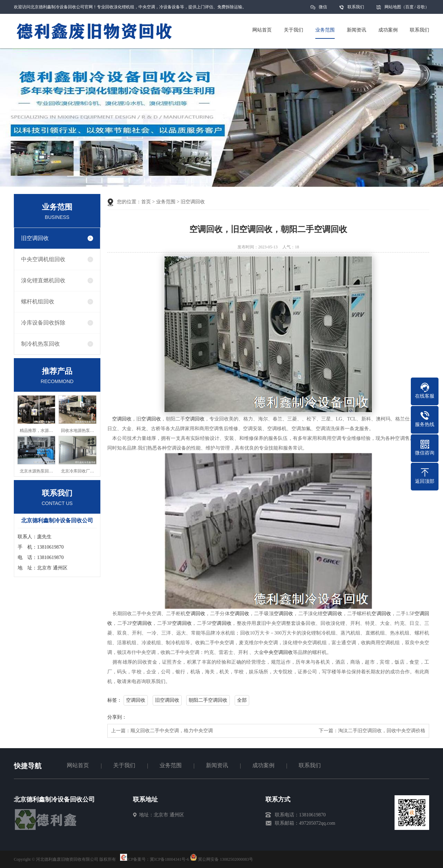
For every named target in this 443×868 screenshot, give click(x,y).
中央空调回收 (278, 652)
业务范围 (166, 202)
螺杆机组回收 (38, 302)
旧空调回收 (35, 238)
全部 (242, 700)
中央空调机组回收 (43, 259)
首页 (146, 202)
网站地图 (393, 7)
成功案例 (263, 765)
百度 (409, 7)
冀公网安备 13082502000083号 (225, 859)
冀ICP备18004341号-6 (169, 859)
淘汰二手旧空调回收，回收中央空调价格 (382, 731)
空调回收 (122, 419)
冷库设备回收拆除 (43, 323)
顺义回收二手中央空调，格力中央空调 (172, 731)
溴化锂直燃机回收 (43, 280)
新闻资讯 (217, 765)
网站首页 (78, 765)
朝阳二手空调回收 (208, 700)
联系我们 (356, 7)
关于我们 (124, 765)
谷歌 (421, 7)
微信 (323, 9)
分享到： (117, 717)
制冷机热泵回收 (40, 344)
